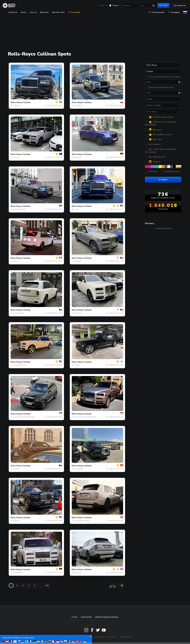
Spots (24, 12)
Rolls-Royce (16, 102)
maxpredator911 (20, 365)
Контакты (86, 617)
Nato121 (78, 157)
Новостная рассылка (107, 617)
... (40, 585)
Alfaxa (77, 365)
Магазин (44, 12)
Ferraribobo (18, 573)
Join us (33, 12)
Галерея (115, 6)
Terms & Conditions (95, 637)
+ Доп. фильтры (179, 6)
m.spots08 (79, 469)
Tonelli (16, 469)
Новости (102, 6)
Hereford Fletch (20, 209)
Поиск (163, 6)
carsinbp (17, 106)
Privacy (113, 637)
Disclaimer (126, 637)
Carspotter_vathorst (82, 521)
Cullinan (27, 102)
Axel (76, 209)
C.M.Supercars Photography (24, 417)
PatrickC (17, 521)
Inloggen (174, 12)
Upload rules (58, 12)
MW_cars (78, 573)
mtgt (15, 261)
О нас (75, 617)
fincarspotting (19, 313)
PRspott (17, 157)
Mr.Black (78, 261)
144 (47, 585)
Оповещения (157, 12)
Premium (74, 12)
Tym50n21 (79, 106)
